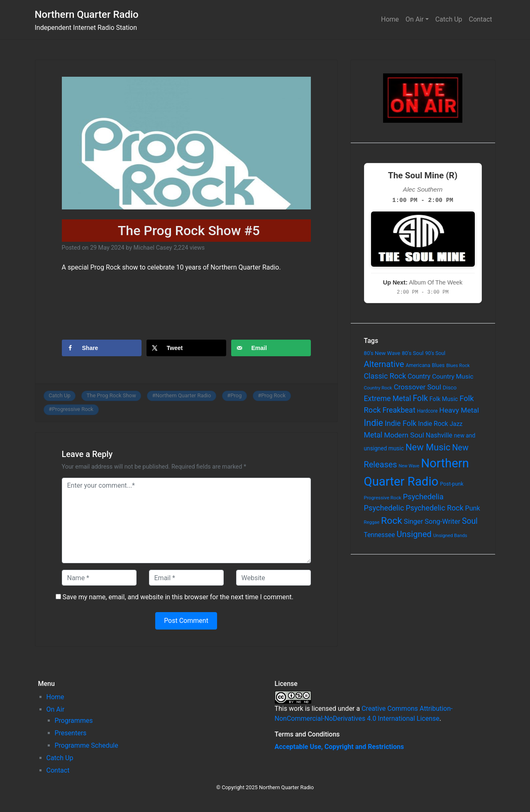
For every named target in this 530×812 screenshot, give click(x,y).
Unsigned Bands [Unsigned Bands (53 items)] (450, 535)
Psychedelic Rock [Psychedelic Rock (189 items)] (434, 508)
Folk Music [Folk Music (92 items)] (444, 399)
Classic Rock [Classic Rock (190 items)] (385, 376)
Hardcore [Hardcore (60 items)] (427, 411)
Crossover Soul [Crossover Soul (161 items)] (418, 387)
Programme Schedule (87, 745)
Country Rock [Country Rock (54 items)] (378, 388)
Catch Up (449, 19)
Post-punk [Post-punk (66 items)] (452, 484)
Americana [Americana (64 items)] (418, 365)
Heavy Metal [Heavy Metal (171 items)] (459, 410)
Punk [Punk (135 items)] (472, 508)
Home (390, 19)
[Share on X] (186, 348)
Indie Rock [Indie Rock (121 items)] (433, 424)
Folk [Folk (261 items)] (420, 398)
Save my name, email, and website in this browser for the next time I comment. (178, 597)
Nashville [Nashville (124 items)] (439, 435)
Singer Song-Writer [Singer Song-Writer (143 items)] (432, 521)
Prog (236, 395)
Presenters (71, 733)
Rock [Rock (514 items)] (392, 521)
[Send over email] (271, 348)
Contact (481, 19)
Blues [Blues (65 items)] (438, 365)
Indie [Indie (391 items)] (374, 423)
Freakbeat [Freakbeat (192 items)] (399, 410)
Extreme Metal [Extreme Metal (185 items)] (388, 399)
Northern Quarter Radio (87, 15)
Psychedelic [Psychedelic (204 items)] (384, 508)
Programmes (74, 721)
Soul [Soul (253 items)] (470, 521)
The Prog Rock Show (111, 395)
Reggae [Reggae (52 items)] (372, 522)
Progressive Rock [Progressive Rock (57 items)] (383, 498)
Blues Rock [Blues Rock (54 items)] (458, 365)
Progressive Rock (73, 409)
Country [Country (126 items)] (419, 376)
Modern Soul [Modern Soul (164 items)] (404, 435)
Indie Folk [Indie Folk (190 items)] (401, 423)
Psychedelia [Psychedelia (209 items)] (423, 497)
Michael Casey (153, 248)
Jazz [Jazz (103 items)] (456, 424)
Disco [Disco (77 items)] (450, 388)
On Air (415, 19)
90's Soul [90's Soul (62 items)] (435, 353)
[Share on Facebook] (102, 348)
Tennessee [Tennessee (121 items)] (380, 535)
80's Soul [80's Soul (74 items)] (413, 353)
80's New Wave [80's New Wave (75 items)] (382, 353)
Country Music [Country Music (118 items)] (453, 377)
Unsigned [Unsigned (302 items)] (414, 534)
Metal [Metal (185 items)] (373, 435)
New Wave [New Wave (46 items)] (409, 466)
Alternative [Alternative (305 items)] (384, 364)
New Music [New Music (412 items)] (428, 447)
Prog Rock (273, 395)
